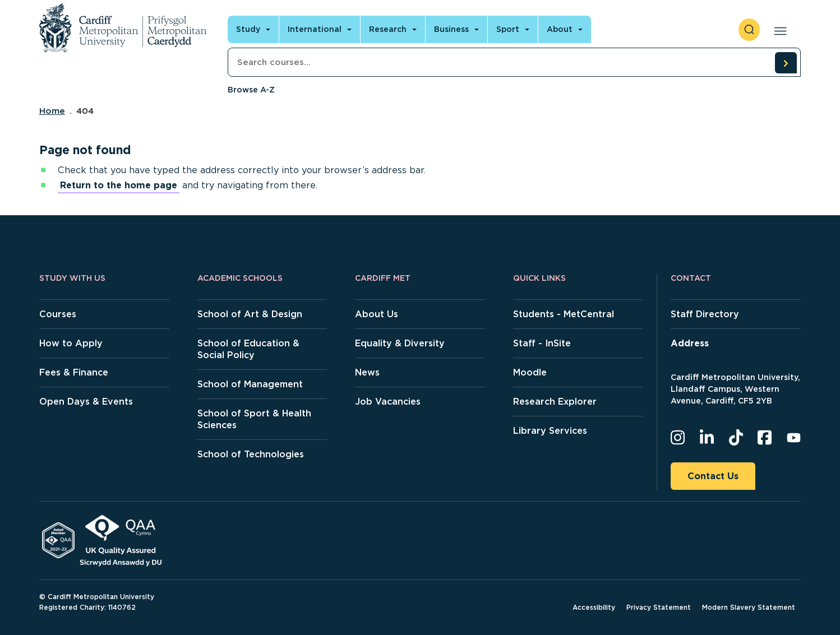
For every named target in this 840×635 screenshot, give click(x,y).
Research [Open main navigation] (388, 29)
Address (690, 343)
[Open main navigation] (778, 30)
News (367, 372)
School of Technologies (251, 454)
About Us (377, 314)
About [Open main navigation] (560, 29)
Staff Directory (705, 314)
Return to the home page (119, 185)
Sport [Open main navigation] (508, 29)
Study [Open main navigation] (248, 29)
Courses (58, 314)
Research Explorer (555, 402)
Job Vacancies (388, 402)
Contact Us (713, 476)
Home (52, 111)
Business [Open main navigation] (451, 29)
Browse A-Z (251, 90)
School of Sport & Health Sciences (254, 419)
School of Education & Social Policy (248, 349)
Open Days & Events (86, 402)
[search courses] (786, 63)
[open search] (749, 30)
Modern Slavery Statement (749, 607)
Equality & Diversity (400, 343)
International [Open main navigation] (315, 29)
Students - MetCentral (564, 314)
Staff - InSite (542, 343)
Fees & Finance (74, 372)
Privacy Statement (659, 607)
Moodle (530, 372)
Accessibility (594, 607)
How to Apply (71, 343)
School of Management (250, 384)
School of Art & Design (250, 314)
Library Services (550, 431)
